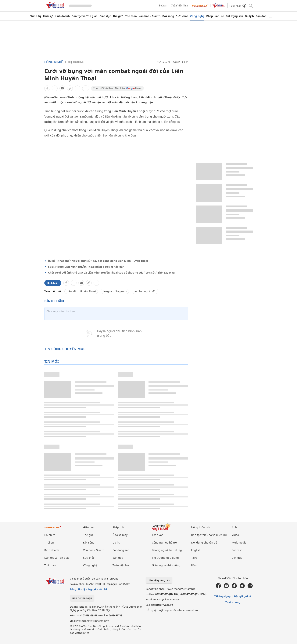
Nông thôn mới (201, 527)
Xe (222, 16)
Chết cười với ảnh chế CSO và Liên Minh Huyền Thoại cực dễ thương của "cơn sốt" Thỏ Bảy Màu (111, 273)
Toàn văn (158, 535)
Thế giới (118, 16)
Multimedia (239, 542)
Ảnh (234, 527)
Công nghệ (197, 16)
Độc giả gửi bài (243, 596)
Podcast (163, 6)
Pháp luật (213, 16)
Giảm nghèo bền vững (166, 565)
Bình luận (53, 283)
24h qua (237, 558)
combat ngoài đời (145, 291)
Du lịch (249, 16)
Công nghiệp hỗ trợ (164, 542)
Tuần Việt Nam (179, 6)
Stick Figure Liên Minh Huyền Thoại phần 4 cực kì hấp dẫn (86, 267)
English (196, 550)
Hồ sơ (195, 565)
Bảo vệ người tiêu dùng (167, 550)
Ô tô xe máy (120, 535)
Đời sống (168, 16)
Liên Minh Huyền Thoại (81, 291)
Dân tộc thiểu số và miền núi (209, 535)
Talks (194, 558)
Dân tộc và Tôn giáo (85, 16)
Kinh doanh (62, 16)
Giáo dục (105, 16)
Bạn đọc (261, 16)
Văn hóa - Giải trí (150, 16)
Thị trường (76, 62)
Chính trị (35, 16)
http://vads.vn (164, 605)
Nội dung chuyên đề (204, 542)
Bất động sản (234, 16)
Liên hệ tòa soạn (82, 598)
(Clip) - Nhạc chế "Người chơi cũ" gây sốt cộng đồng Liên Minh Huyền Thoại (98, 261)
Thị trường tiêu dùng (165, 558)
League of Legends (115, 291)
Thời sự (48, 16)
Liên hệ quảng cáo (159, 580)
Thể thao (131, 16)
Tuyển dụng (233, 602)
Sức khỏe (182, 16)
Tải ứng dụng (222, 596)
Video (235, 535)
